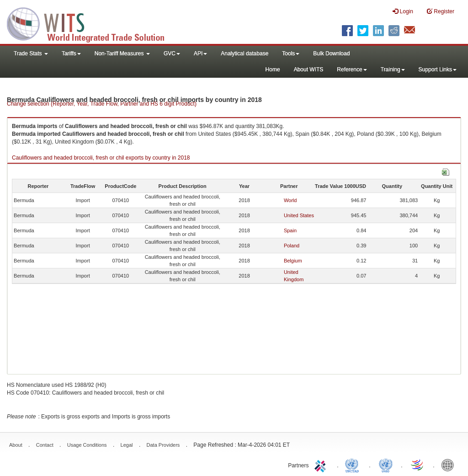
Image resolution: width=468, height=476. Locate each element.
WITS (91, 23)
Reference (352, 70)
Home (273, 70)
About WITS (309, 70)
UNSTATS (386, 465)
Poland (292, 246)
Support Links (438, 70)
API (200, 53)
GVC (172, 53)
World (290, 200)
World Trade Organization (418, 465)
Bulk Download (331, 53)
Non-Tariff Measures (122, 53)
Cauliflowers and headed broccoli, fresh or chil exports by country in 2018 (101, 158)
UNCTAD (354, 465)
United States (299, 215)
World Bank (450, 465)
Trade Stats (31, 53)
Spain (290, 230)
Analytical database (245, 53)
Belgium (293, 261)
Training (393, 70)
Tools (291, 53)
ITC (322, 465)
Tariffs (71, 53)
